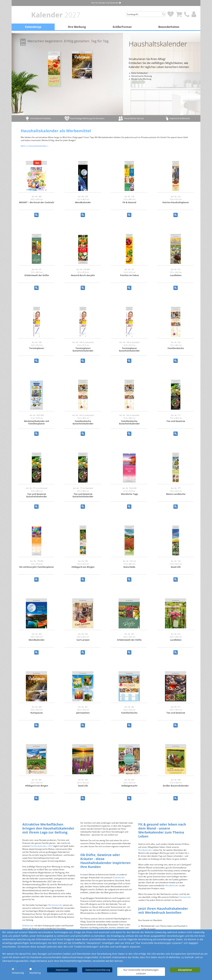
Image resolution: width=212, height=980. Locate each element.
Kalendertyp (33, 27)
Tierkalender (185, 897)
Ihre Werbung (77, 27)
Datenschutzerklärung (98, 970)
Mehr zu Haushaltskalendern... (35, 146)
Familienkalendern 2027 (42, 846)
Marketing (35, 973)
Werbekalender (55, 905)
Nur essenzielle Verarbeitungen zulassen (141, 972)
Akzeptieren (185, 970)
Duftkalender (119, 878)
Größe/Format (122, 27)
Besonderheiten (169, 27)
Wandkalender (172, 885)
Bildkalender (28, 926)
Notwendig (18, 973)
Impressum (62, 970)
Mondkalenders (146, 850)
